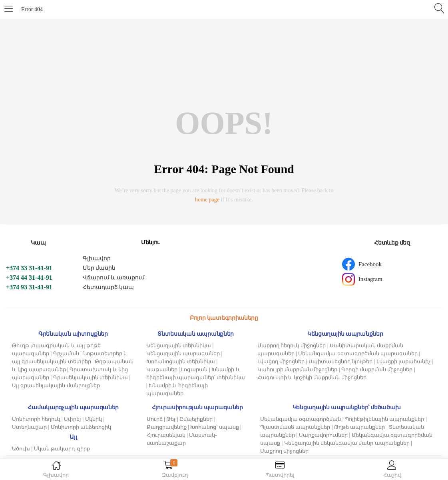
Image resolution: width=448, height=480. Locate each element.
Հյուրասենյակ (166, 435)
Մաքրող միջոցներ (284, 451)
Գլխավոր (97, 258)
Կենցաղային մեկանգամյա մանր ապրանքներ (347, 443)
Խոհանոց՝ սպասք (214, 427)
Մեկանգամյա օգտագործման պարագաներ (358, 354)
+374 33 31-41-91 (29, 268)
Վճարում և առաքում (114, 278)
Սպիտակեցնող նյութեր (340, 361)
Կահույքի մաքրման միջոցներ (298, 369)
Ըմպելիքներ (196, 419)
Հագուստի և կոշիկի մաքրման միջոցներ (312, 377)
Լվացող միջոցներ (281, 361)
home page (207, 200)
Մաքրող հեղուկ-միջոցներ (292, 346)
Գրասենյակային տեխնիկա (91, 377)
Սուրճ (155, 419)
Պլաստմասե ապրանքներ (295, 427)
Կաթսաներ (162, 369)
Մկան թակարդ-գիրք (62, 449)
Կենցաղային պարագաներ (183, 354)
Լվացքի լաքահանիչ (403, 361)
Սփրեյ (73, 419)
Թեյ (171, 419)
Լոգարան (194, 369)
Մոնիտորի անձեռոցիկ (81, 427)
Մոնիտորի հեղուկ (36, 419)
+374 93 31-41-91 (29, 287)
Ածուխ (21, 449)
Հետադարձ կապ (109, 287)
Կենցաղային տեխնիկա (179, 346)
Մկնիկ (94, 419)
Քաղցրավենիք (167, 427)
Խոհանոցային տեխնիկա (181, 361)
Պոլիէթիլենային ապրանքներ (384, 419)
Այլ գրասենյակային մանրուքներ (56, 385)
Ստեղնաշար (29, 427)
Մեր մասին (99, 268)
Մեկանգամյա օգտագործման (301, 419)
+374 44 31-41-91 (29, 278)
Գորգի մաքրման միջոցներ (377, 369)
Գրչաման (66, 354)
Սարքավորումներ (323, 435)
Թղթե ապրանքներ (359, 427)
